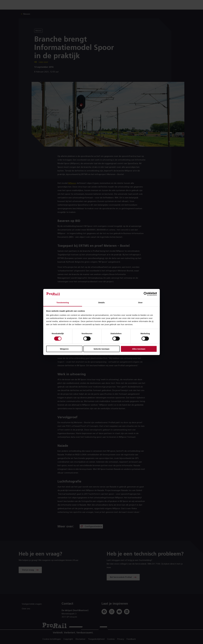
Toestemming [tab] (63, 303)
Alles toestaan (139, 349)
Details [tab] (101, 303)
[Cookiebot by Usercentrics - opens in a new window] (146, 294)
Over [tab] (140, 303)
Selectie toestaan (102, 349)
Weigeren (64, 349)
